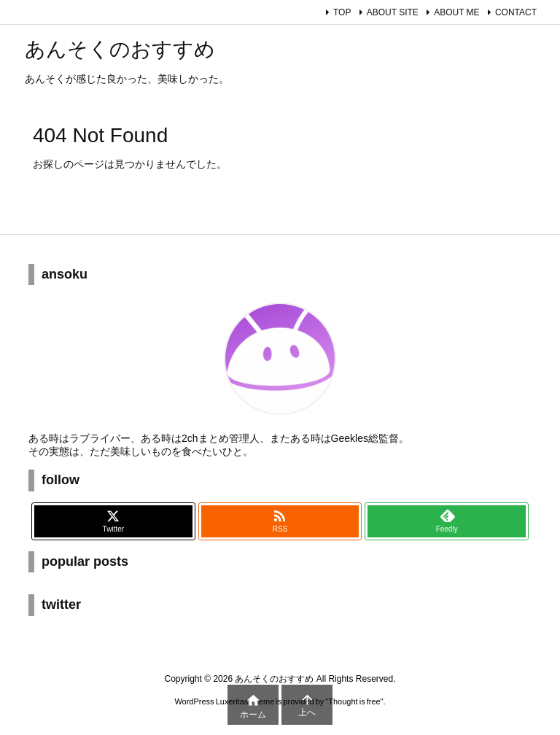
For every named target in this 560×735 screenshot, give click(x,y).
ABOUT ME (456, 12)
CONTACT (516, 12)
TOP (342, 12)
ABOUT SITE (393, 12)
